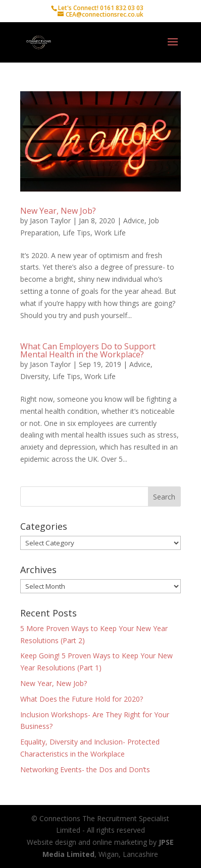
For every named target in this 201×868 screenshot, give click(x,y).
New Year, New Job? (58, 211)
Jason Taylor (50, 221)
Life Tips (77, 233)
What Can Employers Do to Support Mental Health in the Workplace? (88, 350)
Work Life (110, 233)
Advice (134, 221)
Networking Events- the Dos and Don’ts (85, 769)
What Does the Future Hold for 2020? (82, 699)
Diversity (34, 376)
